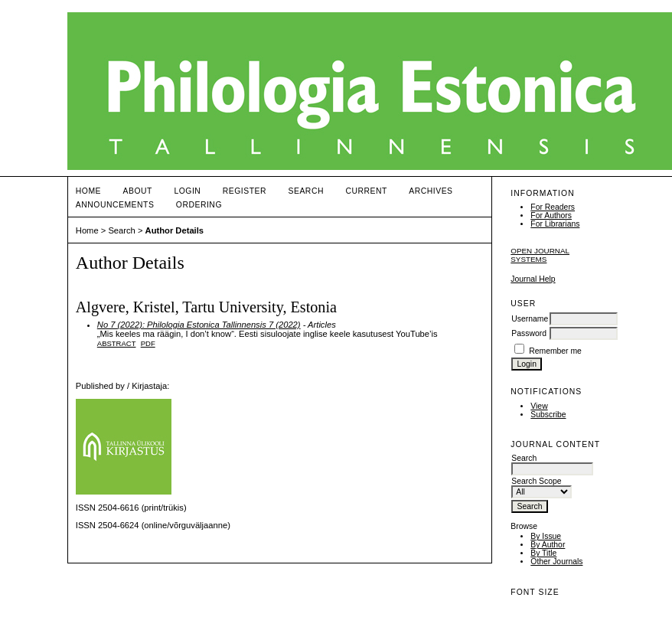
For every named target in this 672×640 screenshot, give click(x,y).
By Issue (546, 536)
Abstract (117, 343)
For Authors (551, 216)
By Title (543, 553)
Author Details (175, 230)
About (138, 191)
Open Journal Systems (540, 255)
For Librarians (555, 224)
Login (187, 191)
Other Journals (556, 562)
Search (306, 191)
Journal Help (533, 279)
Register (245, 191)
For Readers (553, 207)
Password (529, 333)
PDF (148, 343)
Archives (431, 191)
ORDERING (199, 205)
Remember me (555, 351)
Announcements (115, 205)
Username (530, 319)
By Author (548, 545)
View (539, 406)
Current (366, 191)
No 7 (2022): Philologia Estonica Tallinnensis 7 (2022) (199, 325)
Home (88, 191)
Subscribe (548, 415)
